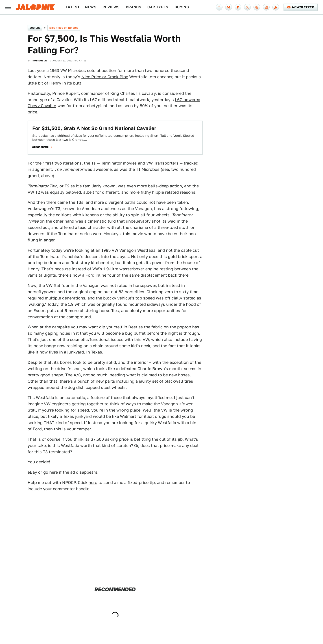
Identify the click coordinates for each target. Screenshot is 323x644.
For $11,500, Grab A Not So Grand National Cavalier (94, 128)
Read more (40, 147)
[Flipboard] (238, 7)
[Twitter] (247, 7)
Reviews (111, 7)
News (91, 7)
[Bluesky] (229, 7)
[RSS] (276, 7)
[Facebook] (219, 7)
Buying (182, 7)
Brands (134, 7)
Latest (73, 7)
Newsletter (301, 7)
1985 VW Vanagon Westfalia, (129, 250)
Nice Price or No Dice (64, 28)
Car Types (158, 7)
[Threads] (257, 7)
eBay (32, 472)
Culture (35, 28)
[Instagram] (266, 7)
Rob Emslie (40, 61)
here (54, 472)
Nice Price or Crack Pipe (105, 77)
